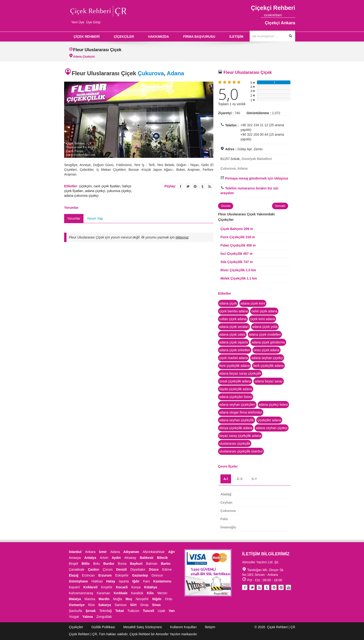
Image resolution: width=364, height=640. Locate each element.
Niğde (157, 599)
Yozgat (74, 617)
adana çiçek (228, 303)
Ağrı (172, 552)
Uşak (161, 611)
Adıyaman (131, 552)
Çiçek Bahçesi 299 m (237, 229)
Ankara (90, 552)
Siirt (133, 605)
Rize (91, 605)
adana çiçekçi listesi (273, 405)
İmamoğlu (228, 527)
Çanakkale (77, 569)
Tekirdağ (105, 611)
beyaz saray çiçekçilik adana (240, 436)
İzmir (103, 552)
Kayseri (74, 587)
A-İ (226, 479)
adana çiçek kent (253, 303)
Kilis (150, 593)
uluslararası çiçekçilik (235, 443)
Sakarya (105, 605)
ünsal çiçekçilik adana (235, 381)
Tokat (120, 611)
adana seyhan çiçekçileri (237, 405)
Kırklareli (91, 587)
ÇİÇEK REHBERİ (87, 37)
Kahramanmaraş (81, 593)
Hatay (111, 581)
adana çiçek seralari (234, 327)
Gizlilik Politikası (103, 627)
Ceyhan (226, 502)
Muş (129, 599)
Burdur (109, 564)
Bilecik (162, 558)
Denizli (122, 569)
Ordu (169, 599)
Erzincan (88, 575)
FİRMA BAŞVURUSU (199, 37)
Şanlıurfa (75, 611)
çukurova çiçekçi (119, 191)
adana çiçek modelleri (265, 335)
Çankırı (93, 569)
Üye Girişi (93, 22)
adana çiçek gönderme (268, 342)
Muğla (117, 599)
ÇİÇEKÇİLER (124, 37)
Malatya (75, 599)
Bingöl (73, 564)
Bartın (166, 564)
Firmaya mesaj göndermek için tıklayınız (254, 178)
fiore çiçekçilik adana (234, 366)
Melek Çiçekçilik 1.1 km (239, 278)
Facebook (245, 587)
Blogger (259, 587)
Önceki (226, 206)
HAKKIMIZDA (159, 37)
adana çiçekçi (95, 191)
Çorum (108, 569)
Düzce (154, 569)
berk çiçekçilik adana (268, 366)
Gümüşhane (78, 581)
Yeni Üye (78, 22)
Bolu (96, 564)
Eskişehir (122, 575)
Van (172, 611)
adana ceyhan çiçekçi (272, 428)
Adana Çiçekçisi (84, 57)
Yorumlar (74, 218)
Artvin (104, 558)
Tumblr (267, 587)
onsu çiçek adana (267, 350)
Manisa (90, 599)
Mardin (104, 599)
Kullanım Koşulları (183, 627)
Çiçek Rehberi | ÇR (281, 627)
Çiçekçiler (76, 627)
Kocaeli (122, 587)
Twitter (188, 186)
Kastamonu (162, 581)
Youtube (274, 587)
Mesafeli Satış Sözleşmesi (143, 627)
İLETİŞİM (236, 37)
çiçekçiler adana (269, 420)
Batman (152, 564)
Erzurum (105, 575)
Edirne (167, 569)
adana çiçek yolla (265, 327)
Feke (224, 519)
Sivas (156, 605)
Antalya (90, 558)
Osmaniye (77, 605)
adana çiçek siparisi (234, 342)
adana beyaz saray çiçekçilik (240, 373)
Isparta (124, 581)
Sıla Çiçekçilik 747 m (237, 262)
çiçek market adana (234, 358)
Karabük (137, 593)
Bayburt (136, 564)
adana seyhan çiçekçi (267, 358)
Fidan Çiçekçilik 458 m (238, 245)
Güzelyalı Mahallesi (257, 159)
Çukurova (151, 73)
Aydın (116, 558)
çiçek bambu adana (234, 311)
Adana (175, 73)
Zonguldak (104, 617)
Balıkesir (147, 558)
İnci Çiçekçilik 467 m (236, 254)
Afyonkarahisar (154, 552)
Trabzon (133, 611)
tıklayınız (182, 237)
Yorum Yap (95, 218)
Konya (136, 587)
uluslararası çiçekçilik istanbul (241, 451)
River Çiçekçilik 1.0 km (238, 270)
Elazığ (74, 575)
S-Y (254, 479)
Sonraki (280, 206)
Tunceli (149, 611)
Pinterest (281, 587)
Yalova (87, 617)
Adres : (231, 149)
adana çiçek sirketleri (235, 350)
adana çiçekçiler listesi (236, 397)
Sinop (144, 605)
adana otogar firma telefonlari (241, 412)
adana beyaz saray (269, 381)
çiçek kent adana (263, 319)
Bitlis (86, 564)
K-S (240, 479)
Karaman (104, 593)
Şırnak (91, 611)
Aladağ (226, 494)
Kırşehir (107, 587)
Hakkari (97, 581)
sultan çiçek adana (233, 319)
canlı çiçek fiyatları (107, 186)
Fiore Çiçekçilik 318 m (238, 237)
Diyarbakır (138, 569)
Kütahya (151, 587)
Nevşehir (142, 599)
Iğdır (136, 581)
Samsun (121, 605)
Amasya (75, 558)
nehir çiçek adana (264, 311)
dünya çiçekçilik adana (236, 428)
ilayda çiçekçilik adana (236, 389)
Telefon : (232, 125)
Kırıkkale (120, 593)
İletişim (210, 627)
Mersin (162, 593)
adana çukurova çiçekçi (81, 196)
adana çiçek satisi (232, 335)
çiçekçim (85, 186)
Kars (147, 581)
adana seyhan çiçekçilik (237, 420)
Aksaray (130, 558)
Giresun (157, 575)
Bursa (122, 564)
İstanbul (75, 552)
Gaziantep (140, 575)
